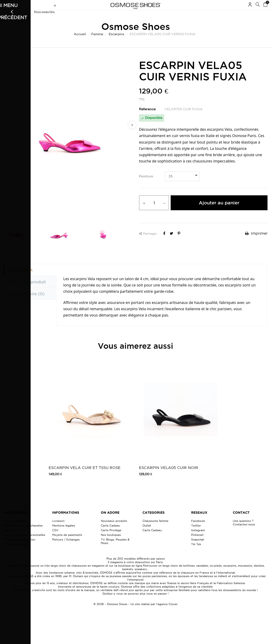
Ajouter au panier (219, 212)
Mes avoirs (11, 539)
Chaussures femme (155, 530)
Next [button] (132, 134)
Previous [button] (3, 134)
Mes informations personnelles (24, 544)
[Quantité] (154, 212)
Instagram (198, 539)
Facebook (198, 530)
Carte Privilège (111, 539)
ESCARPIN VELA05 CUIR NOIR (169, 477)
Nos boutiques (111, 544)
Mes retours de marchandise (23, 535)
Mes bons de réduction (19, 549)
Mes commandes (15, 530)
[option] (68, 146)
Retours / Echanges (66, 549)
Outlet (147, 535)
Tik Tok (196, 553)
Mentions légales (64, 535)
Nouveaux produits (114, 530)
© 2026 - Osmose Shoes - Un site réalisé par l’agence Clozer (135, 613)
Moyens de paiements (67, 544)
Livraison (58, 530)
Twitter (196, 535)
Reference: (148, 118)
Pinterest (197, 544)
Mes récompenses (16, 553)
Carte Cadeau (110, 535)
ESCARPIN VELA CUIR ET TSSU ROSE (85, 477)
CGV (55, 539)
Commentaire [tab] (27, 303)
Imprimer (256, 242)
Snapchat (198, 549)
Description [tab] (20, 279)
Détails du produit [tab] (27, 291)
